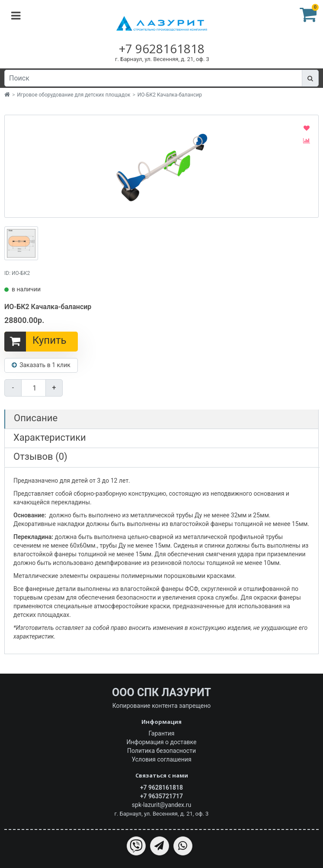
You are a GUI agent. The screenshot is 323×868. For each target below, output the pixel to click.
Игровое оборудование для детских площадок (74, 95)
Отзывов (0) (40, 457)
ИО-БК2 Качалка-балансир (170, 95)
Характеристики (50, 437)
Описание (36, 418)
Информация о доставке (162, 742)
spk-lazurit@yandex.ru (161, 805)
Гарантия (162, 733)
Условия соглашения (161, 759)
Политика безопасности (161, 751)
